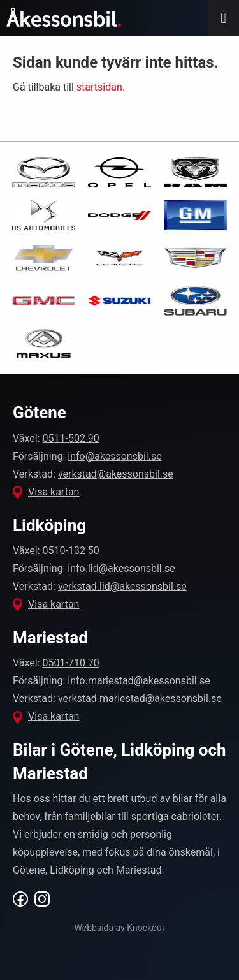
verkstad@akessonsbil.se (116, 474)
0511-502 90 (71, 438)
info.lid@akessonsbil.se (121, 568)
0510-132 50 (71, 551)
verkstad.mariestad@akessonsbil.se (140, 698)
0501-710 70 (71, 663)
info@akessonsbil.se (114, 456)
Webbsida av (120, 928)
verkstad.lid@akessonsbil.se (122, 586)
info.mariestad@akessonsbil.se (139, 681)
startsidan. (101, 87)
